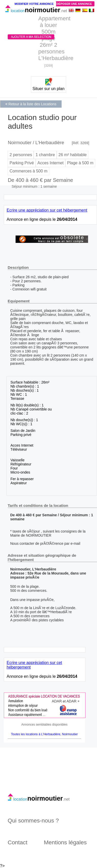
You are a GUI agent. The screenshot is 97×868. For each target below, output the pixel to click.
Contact (17, 842)
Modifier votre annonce (34, 4)
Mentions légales (65, 842)
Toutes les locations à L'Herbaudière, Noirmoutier (44, 734)
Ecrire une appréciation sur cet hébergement (47, 210)
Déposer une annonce (74, 4)
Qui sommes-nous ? (33, 821)
